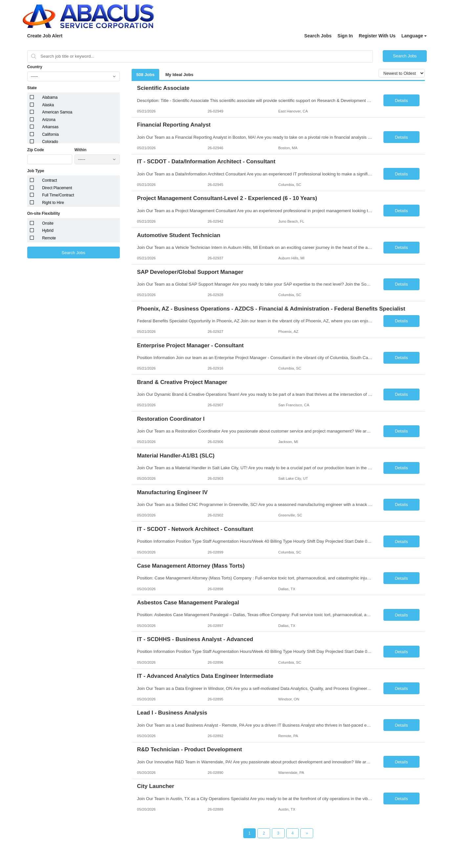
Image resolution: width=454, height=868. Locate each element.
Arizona (49, 120)
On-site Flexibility (44, 213)
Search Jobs (318, 36)
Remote (49, 238)
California (50, 134)
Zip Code (36, 150)
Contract (49, 180)
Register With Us (377, 36)
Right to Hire (53, 203)
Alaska (48, 105)
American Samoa (57, 112)
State (32, 88)
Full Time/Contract (58, 195)
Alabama (50, 97)
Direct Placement (57, 188)
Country (35, 67)
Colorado (50, 142)
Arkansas (50, 127)
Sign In (345, 36)
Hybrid (48, 231)
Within (81, 150)
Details (401, 101)
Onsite (48, 223)
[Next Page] (307, 833)
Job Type (36, 171)
